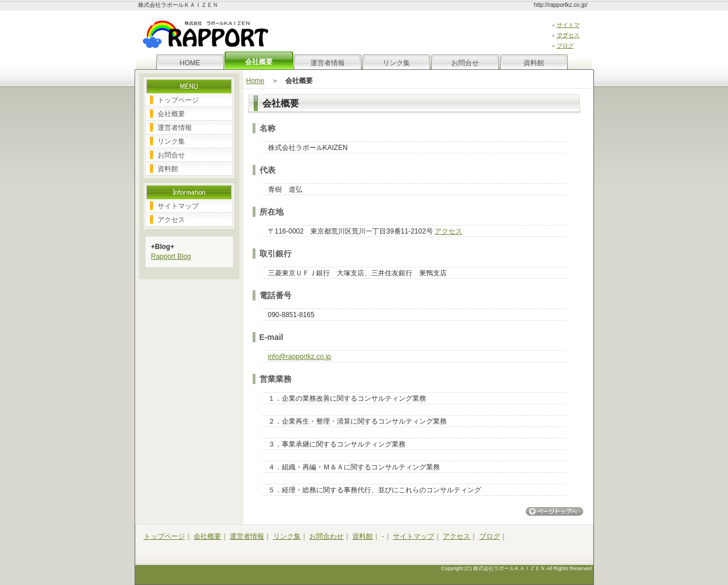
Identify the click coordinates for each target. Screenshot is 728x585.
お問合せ (465, 63)
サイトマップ (178, 206)
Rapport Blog (171, 256)
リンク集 (396, 63)
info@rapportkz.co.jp (300, 357)
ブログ (565, 46)
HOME (190, 63)
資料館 (534, 63)
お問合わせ (326, 536)
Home (255, 81)
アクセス (568, 35)
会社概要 (171, 114)
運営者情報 (328, 63)
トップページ (178, 100)
